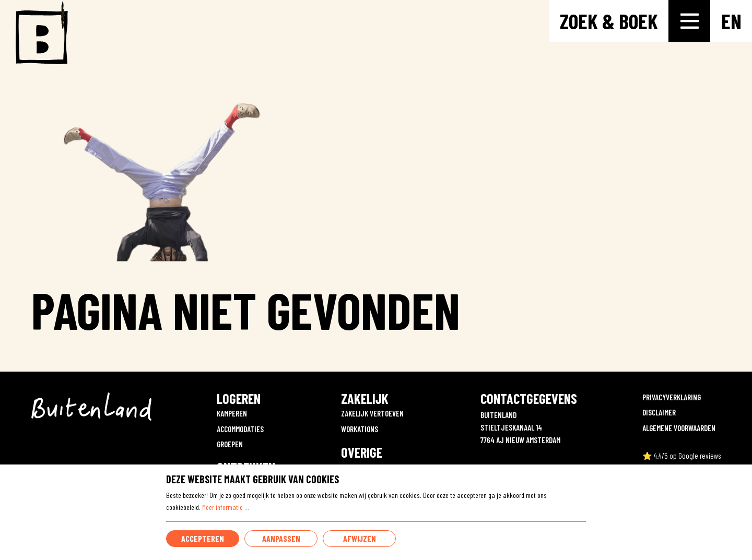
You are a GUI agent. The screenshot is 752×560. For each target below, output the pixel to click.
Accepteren (203, 538)
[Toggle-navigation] (689, 21)
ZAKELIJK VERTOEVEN (372, 413)
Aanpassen (281, 538)
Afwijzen (360, 538)
